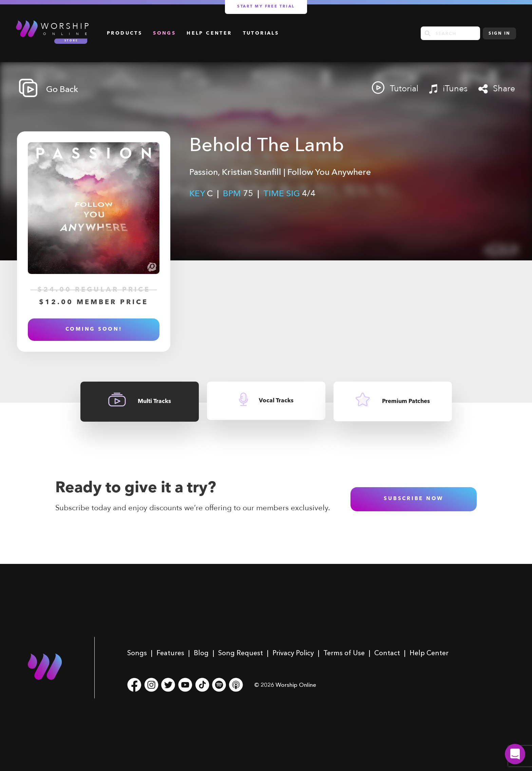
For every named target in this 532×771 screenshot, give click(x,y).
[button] (515, 754)
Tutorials (261, 33)
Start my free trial (266, 7)
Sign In (499, 34)
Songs (164, 33)
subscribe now (414, 499)
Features (170, 653)
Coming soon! (94, 329)
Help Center (209, 33)
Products (125, 33)
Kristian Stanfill (252, 172)
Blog (201, 653)
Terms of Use (344, 653)
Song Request (241, 653)
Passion (204, 172)
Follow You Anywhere (329, 172)
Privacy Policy (293, 653)
